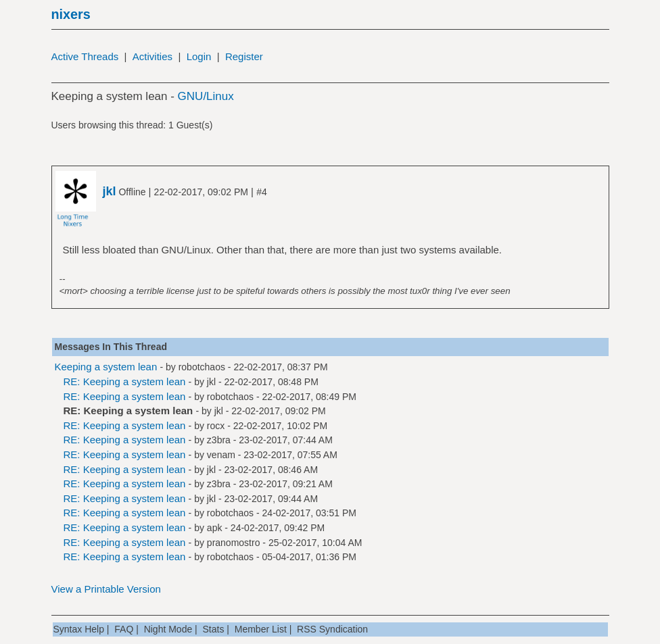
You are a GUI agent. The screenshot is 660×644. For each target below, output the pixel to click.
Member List (261, 629)
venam (221, 455)
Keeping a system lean (106, 367)
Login (199, 56)
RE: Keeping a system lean (125, 381)
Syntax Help (79, 629)
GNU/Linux (206, 96)
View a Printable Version (106, 589)
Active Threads (85, 56)
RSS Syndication (332, 629)
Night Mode (168, 629)
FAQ (124, 629)
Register (244, 56)
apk (215, 528)
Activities (152, 56)
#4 (262, 192)
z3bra (219, 440)
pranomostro (234, 543)
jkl (211, 382)
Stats (214, 629)
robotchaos (202, 367)
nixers (71, 14)
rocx (216, 426)
